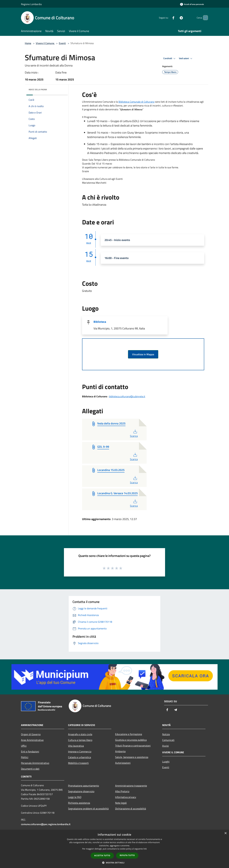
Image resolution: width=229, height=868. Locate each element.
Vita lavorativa (76, 746)
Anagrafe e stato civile (80, 734)
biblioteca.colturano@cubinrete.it (127, 396)
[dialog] (114, 849)
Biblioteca (100, 322)
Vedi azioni (186, 58)
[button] (114, 863)
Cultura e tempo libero (80, 740)
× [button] (225, 833)
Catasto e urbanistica (80, 757)
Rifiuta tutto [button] (127, 855)
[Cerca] (204, 18)
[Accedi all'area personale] (192, 4)
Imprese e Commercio (80, 751)
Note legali (121, 803)
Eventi (62, 43)
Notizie (166, 734)
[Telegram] (176, 18)
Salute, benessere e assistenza (132, 757)
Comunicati (168, 740)
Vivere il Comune (45, 43)
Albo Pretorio (122, 791)
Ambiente (120, 751)
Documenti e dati (30, 769)
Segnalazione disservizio (81, 791)
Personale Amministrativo (35, 763)
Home (28, 43)
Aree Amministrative (32, 740)
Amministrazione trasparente (131, 786)
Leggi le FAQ (75, 797)
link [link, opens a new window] (145, 849)
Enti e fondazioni (30, 751)
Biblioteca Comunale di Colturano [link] (136, 102)
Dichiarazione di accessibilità (131, 809)
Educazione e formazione (129, 734)
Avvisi (165, 746)
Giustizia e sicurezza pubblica (131, 740)
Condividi (170, 58)
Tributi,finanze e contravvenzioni (133, 746)
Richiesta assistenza (79, 803)
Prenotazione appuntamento (83, 786)
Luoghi (166, 762)
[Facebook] (168, 18)
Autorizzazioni (123, 763)
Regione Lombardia (31, 4)
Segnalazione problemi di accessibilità (88, 809)
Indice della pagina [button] (38, 89)
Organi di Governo (31, 734)
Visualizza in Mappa (143, 354)
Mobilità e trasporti (78, 763)
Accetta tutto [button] (102, 855)
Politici (25, 757)
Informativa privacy (126, 797)
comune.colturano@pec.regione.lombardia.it (46, 824)
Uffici (24, 746)
